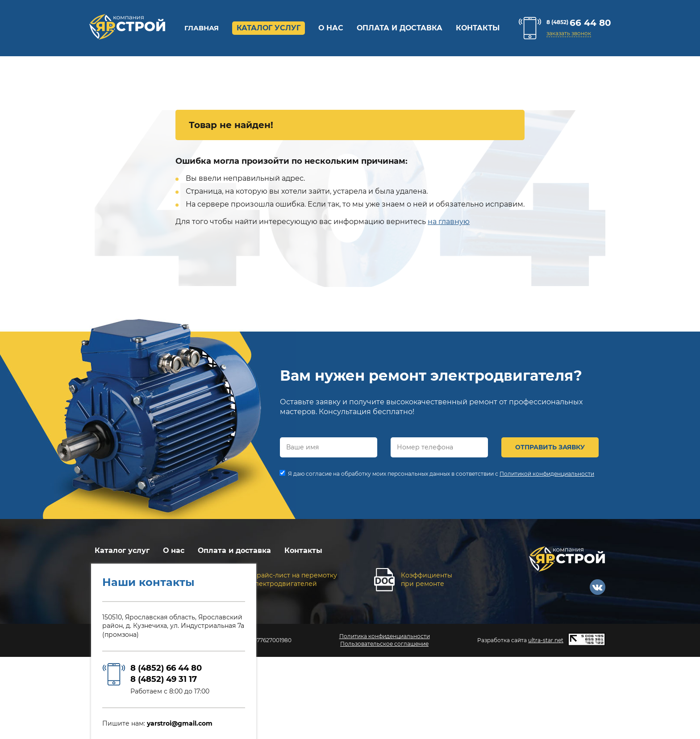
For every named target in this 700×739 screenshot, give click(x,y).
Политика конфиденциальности (385, 636)
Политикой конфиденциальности (547, 474)
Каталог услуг (269, 28)
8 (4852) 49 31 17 (164, 679)
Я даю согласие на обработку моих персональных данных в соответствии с (441, 474)
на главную (449, 222)
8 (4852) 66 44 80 (166, 668)
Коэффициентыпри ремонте (427, 580)
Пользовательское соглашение (384, 644)
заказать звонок (569, 33)
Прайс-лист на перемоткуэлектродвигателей (294, 580)
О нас (331, 28)
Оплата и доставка (400, 28)
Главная (202, 28)
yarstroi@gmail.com (180, 723)
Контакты (478, 28)
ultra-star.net (546, 640)
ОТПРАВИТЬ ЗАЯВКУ (550, 447)
